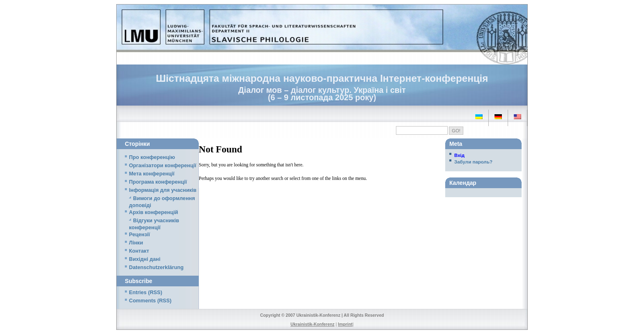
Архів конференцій (154, 212)
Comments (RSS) (150, 301)
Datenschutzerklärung (156, 267)
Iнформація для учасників (163, 190)
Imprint (345, 324)
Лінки (136, 243)
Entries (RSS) (146, 293)
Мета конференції (152, 174)
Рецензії (139, 235)
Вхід (459, 155)
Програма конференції (158, 182)
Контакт (139, 251)
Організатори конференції (163, 166)
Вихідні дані (145, 259)
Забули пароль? (473, 162)
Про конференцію (152, 157)
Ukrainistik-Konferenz (312, 324)
